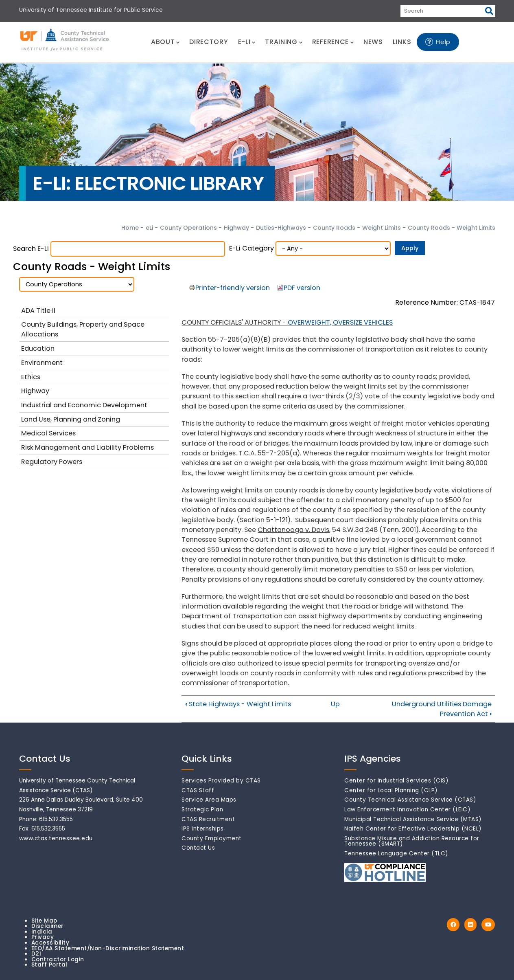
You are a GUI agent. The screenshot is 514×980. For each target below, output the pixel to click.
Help (443, 42)
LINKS (402, 42)
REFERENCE (333, 42)
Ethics (31, 377)
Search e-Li (31, 249)
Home (130, 228)
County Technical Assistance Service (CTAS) (410, 800)
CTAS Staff (198, 790)
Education (38, 348)
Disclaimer (48, 926)
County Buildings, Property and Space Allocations (83, 329)
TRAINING (283, 42)
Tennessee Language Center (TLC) (396, 854)
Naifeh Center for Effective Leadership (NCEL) (413, 829)
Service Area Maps (209, 800)
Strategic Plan (202, 810)
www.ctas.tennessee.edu (56, 838)
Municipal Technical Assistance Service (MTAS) (413, 819)
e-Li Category (252, 248)
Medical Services (48, 433)
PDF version (302, 288)
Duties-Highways (281, 228)
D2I (36, 954)
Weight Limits (382, 228)
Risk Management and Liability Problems (87, 447)
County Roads (334, 228)
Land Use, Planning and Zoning (71, 419)
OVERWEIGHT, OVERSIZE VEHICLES (340, 322)
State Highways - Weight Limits (238, 704)
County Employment (212, 838)
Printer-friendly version (233, 288)
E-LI (247, 42)
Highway (236, 228)
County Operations (188, 228)
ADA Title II (38, 311)
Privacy (43, 937)
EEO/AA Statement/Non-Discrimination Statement (108, 948)
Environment (42, 363)
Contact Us (198, 848)
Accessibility (50, 943)
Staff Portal (49, 965)
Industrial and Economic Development (84, 405)
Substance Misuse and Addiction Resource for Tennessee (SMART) (412, 841)
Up (335, 704)
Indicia (42, 932)
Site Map (44, 921)
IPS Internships (203, 829)
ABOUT (165, 42)
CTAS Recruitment (208, 819)
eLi (149, 228)
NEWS (373, 42)
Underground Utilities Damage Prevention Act (442, 709)
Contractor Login (58, 959)
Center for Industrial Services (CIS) (396, 781)
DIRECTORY (209, 42)
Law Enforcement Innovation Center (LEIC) (407, 810)
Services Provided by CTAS (221, 781)
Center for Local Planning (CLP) (391, 790)
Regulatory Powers (52, 462)
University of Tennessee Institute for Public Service (91, 10)
